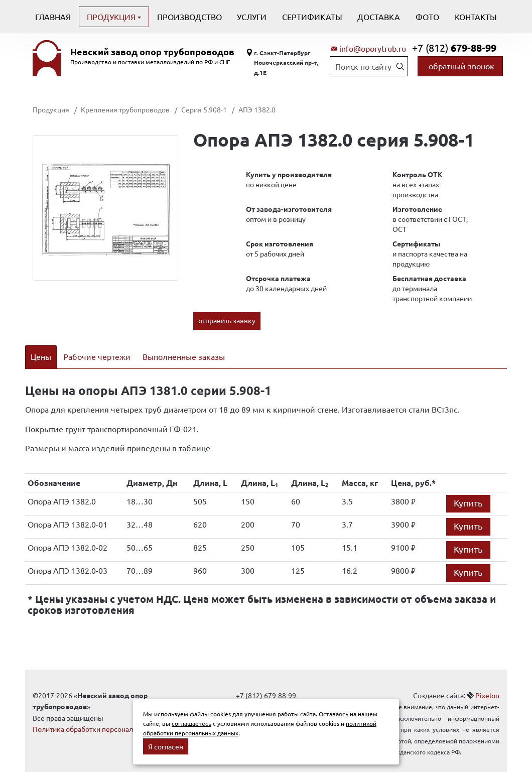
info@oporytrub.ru (373, 48)
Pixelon (487, 682)
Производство (189, 17)
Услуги (252, 17)
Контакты (476, 17)
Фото (427, 17)
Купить (468, 490)
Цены (41, 356)
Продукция (112, 17)
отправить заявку (227, 320)
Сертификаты (312, 17)
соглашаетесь (191, 723)
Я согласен (166, 746)
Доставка (379, 17)
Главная (53, 17)
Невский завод (152, 52)
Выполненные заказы (184, 356)
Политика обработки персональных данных (104, 716)
